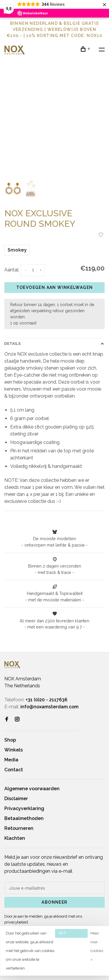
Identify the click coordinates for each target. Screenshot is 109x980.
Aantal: (12, 270)
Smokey (17, 250)
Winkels (14, 750)
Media (11, 760)
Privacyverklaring (24, 808)
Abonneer (54, 902)
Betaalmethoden (24, 818)
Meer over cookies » (97, 946)
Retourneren (19, 828)
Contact (14, 770)
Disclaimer (16, 799)
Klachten (15, 838)
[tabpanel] (54, 125)
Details (13, 344)
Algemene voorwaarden (32, 789)
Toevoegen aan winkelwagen (55, 287)
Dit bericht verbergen (71, 934)
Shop (10, 740)
